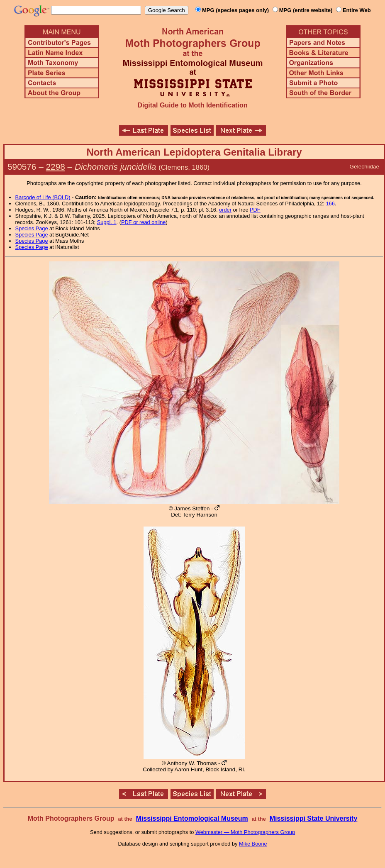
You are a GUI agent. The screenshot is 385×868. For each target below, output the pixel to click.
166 (330, 204)
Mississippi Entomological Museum (192, 818)
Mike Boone (253, 844)
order (225, 210)
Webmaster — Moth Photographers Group (245, 832)
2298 (56, 167)
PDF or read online (143, 222)
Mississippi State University (314, 818)
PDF (255, 210)
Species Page (32, 228)
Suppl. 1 (107, 222)
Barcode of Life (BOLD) (43, 197)
